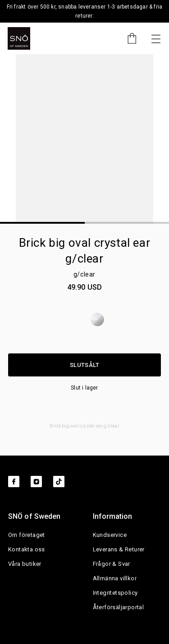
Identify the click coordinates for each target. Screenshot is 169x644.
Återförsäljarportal (119, 607)
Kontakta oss (27, 549)
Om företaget (27, 535)
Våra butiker (25, 564)
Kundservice (110, 535)
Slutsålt (84, 365)
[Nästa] (156, 38)
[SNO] (19, 38)
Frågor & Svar (112, 564)
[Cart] (128, 38)
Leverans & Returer (119, 549)
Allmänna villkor (115, 578)
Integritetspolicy (115, 593)
